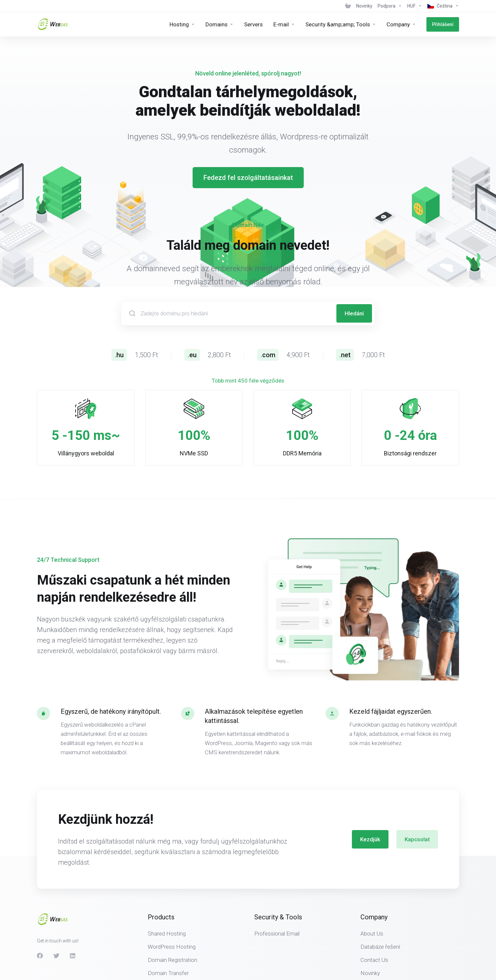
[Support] (390, 6)
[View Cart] (348, 6)
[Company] (401, 24)
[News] (364, 6)
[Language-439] (442, 6)
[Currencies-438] (415, 6)
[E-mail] (284, 24)
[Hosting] (182, 24)
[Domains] (219, 24)
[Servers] (253, 24)
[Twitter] (56, 956)
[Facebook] (40, 956)
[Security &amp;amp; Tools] (341, 24)
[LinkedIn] (73, 956)
